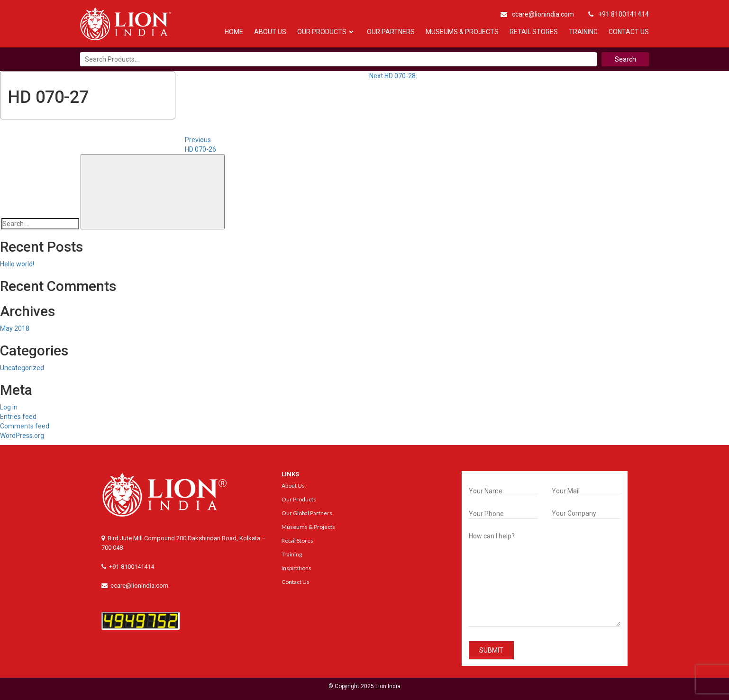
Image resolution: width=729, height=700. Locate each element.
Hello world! (17, 264)
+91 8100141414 (619, 14)
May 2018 (15, 328)
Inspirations (296, 568)
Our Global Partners (307, 513)
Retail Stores (534, 32)
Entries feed (18, 417)
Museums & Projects (462, 32)
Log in (9, 407)
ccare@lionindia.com (537, 14)
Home (234, 32)
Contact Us (629, 32)
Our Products (322, 32)
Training (583, 32)
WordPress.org (22, 436)
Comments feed (25, 426)
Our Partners (391, 32)
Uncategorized (22, 368)
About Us (270, 32)
